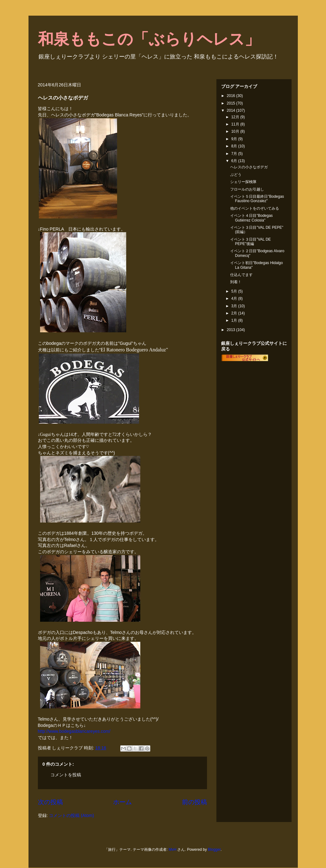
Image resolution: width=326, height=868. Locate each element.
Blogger (214, 850)
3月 (235, 306)
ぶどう (236, 175)
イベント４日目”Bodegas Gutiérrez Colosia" (251, 218)
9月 (235, 139)
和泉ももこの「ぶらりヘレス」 (149, 39)
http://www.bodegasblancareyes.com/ (74, 731)
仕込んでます (241, 275)
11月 (236, 124)
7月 (235, 154)
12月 (236, 117)
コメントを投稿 (66, 775)
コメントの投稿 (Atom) (71, 815)
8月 (235, 146)
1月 (235, 320)
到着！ (236, 282)
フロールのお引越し (247, 189)
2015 (231, 103)
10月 (236, 131)
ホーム (122, 802)
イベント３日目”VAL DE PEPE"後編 (250, 242)
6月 (235, 161)
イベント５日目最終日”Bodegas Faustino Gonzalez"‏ (257, 199)
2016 (231, 96)
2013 (231, 330)
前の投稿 (194, 802)
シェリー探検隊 (243, 182)
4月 (235, 299)
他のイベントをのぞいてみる (255, 208)
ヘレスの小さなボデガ (249, 167)
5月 (235, 291)
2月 (235, 313)
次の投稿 (50, 802)
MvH (172, 850)
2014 (231, 110)
